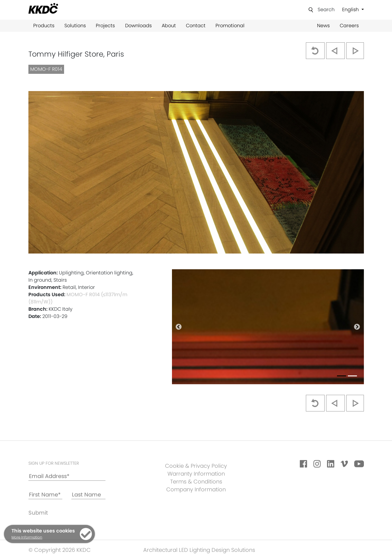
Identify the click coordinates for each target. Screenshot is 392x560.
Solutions (75, 26)
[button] (179, 327)
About (169, 26)
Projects (105, 26)
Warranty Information (196, 474)
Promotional (230, 26)
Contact (196, 26)
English (351, 10)
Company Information (196, 489)
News (323, 26)
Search (326, 10)
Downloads (138, 26)
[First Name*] (45, 495)
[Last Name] (88, 495)
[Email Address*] (67, 476)
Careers (349, 26)
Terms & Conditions (196, 481)
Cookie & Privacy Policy (196, 466)
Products (44, 26)
